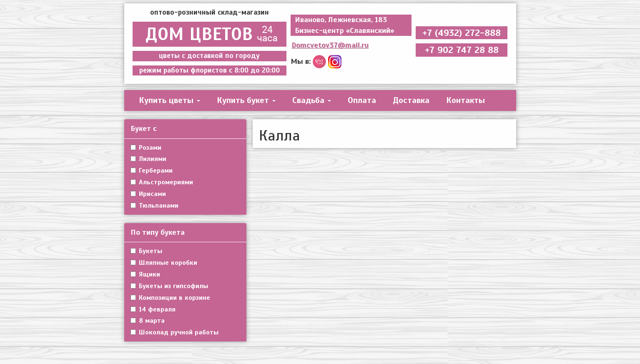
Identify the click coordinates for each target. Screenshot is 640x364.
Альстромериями (162, 182)
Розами (146, 148)
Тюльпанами (154, 206)
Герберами (152, 171)
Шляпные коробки (164, 263)
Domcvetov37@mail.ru (330, 45)
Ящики (145, 274)
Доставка (411, 100)
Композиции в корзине (170, 298)
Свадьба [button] (312, 100)
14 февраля (153, 309)
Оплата (362, 100)
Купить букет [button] (246, 100)
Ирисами (148, 194)
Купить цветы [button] (169, 100)
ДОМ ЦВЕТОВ (210, 34)
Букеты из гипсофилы (169, 286)
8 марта (148, 321)
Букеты (146, 251)
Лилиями (148, 159)
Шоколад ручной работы (174, 332)
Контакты (466, 100)
